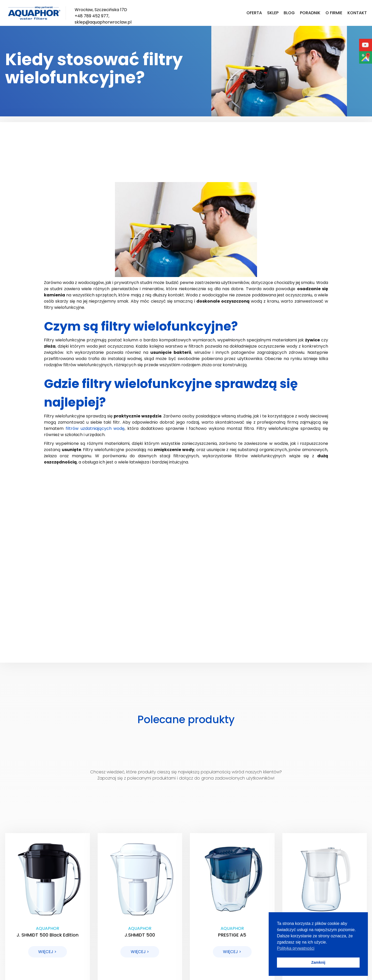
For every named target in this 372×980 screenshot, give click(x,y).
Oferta (254, 13)
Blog (289, 13)
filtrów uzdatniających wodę (95, 428)
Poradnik (310, 13)
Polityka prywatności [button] (296, 948)
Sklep (273, 13)
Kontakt (357, 13)
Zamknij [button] (318, 962)
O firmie (334, 13)
